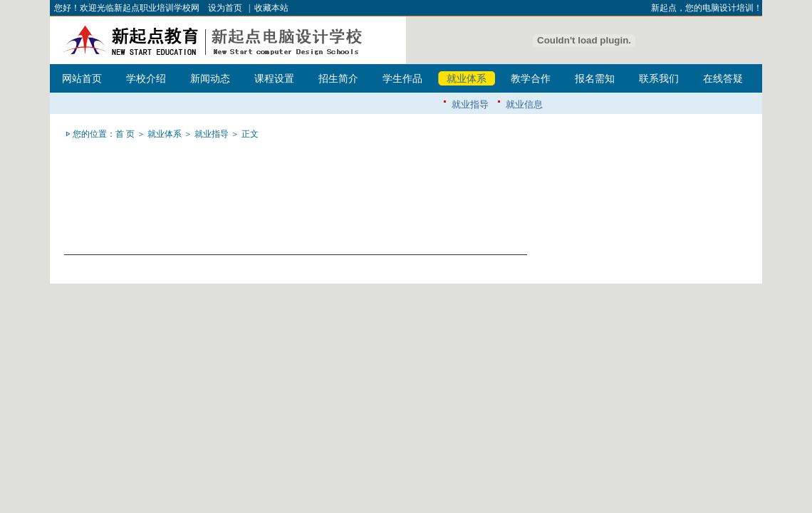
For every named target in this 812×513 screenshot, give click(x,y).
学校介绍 (146, 79)
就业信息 (524, 104)
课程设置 (274, 79)
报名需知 (595, 79)
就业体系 (467, 79)
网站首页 (82, 79)
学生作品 (402, 79)
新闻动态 (210, 79)
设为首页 (225, 8)
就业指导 (470, 104)
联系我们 (659, 79)
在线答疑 (723, 79)
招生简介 (338, 79)
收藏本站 (271, 8)
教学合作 (531, 79)
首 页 (125, 134)
